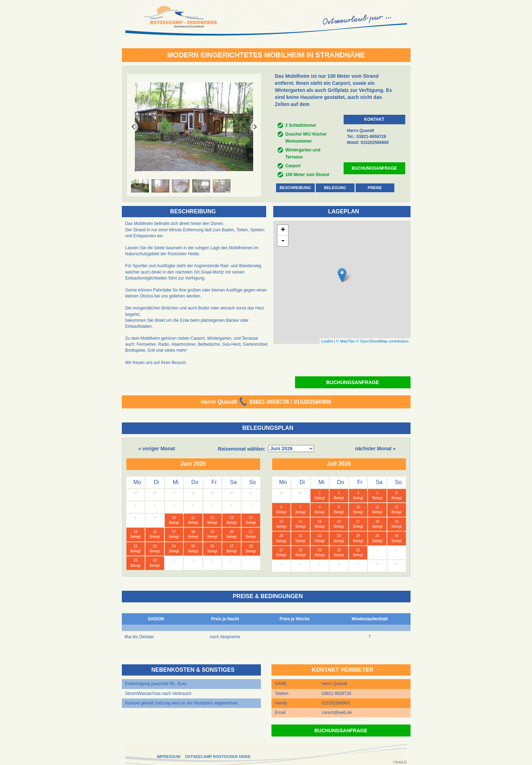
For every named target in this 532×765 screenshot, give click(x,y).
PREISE (375, 188)
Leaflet (327, 341)
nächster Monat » (375, 449)
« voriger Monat (157, 449)
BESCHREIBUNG (295, 188)
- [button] (283, 241)
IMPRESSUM (169, 757)
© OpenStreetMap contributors (382, 341)
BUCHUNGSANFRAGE (374, 168)
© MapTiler (346, 341)
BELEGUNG (335, 188)
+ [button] (283, 230)
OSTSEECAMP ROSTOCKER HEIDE (218, 757)
